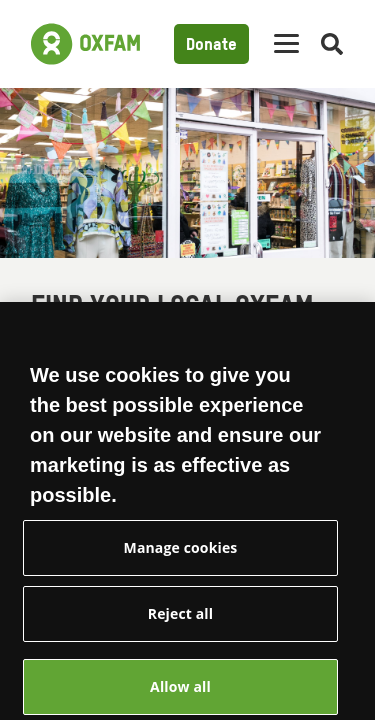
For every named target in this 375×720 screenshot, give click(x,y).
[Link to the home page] (85, 44)
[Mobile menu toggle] (286, 44)
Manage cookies (181, 563)
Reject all (180, 629)
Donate (211, 45)
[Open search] (332, 44)
